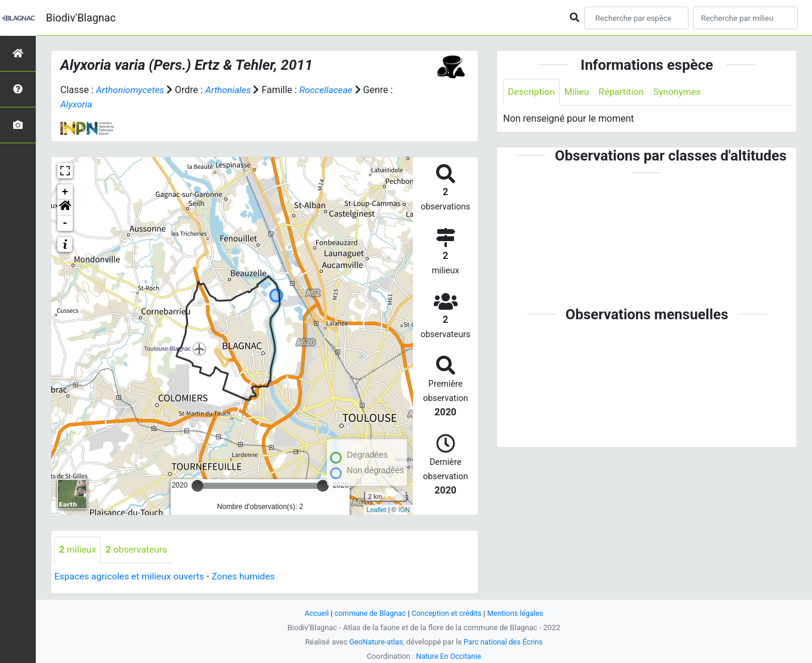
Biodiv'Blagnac (81, 18)
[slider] (197, 485)
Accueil (313, 613)
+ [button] (65, 192)
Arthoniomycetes (131, 90)
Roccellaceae (331, 90)
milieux (78, 549)
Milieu (578, 92)
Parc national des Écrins (504, 642)
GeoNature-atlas (375, 642)
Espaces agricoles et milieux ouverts (132, 576)
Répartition (624, 92)
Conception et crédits (447, 613)
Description (532, 92)
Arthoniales (231, 90)
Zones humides (249, 576)
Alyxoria (77, 104)
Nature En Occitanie (449, 656)
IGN (404, 509)
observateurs (138, 549)
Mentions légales (518, 613)
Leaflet (376, 509)
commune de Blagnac (369, 613)
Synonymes (681, 92)
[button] (65, 207)
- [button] (65, 223)
